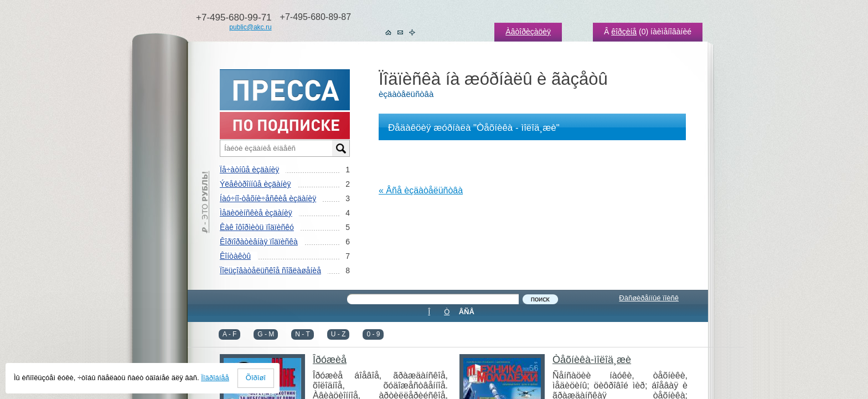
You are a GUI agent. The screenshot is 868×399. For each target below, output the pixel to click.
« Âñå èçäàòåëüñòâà (421, 190)
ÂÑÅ (467, 312)
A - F (229, 334)
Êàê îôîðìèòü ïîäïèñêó (257, 227)
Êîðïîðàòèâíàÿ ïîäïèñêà (259, 242)
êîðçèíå (624, 32)
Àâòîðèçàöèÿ (528, 32)
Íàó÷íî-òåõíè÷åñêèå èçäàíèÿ (268, 198)
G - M (266, 334)
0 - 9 (373, 334)
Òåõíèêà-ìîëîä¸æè (592, 360)
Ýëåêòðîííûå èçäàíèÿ (255, 184)
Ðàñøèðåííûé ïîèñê (649, 298)
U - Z (339, 334)
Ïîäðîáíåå (215, 378)
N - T (302, 334)
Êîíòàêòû (235, 256)
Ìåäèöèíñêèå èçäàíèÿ (256, 213)
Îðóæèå (330, 360)
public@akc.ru (250, 27)
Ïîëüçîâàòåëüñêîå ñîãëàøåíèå (270, 270)
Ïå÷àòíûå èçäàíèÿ (249, 170)
